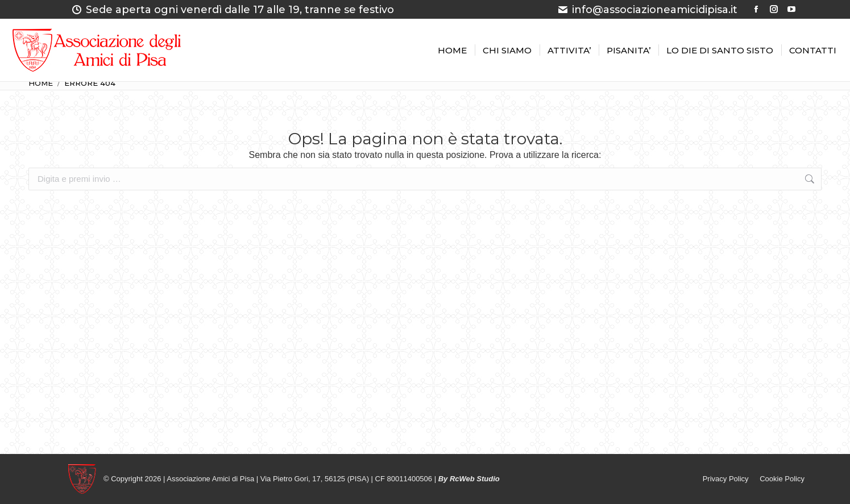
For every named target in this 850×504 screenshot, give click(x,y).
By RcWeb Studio (469, 479)
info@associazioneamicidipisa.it (647, 10)
